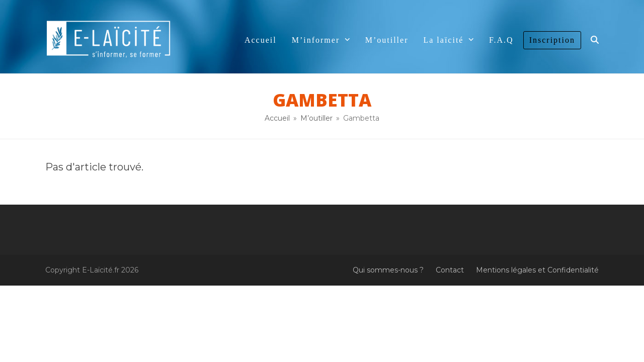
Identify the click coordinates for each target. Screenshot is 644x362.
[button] (595, 40)
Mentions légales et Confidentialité (537, 270)
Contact (450, 270)
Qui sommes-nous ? (388, 270)
